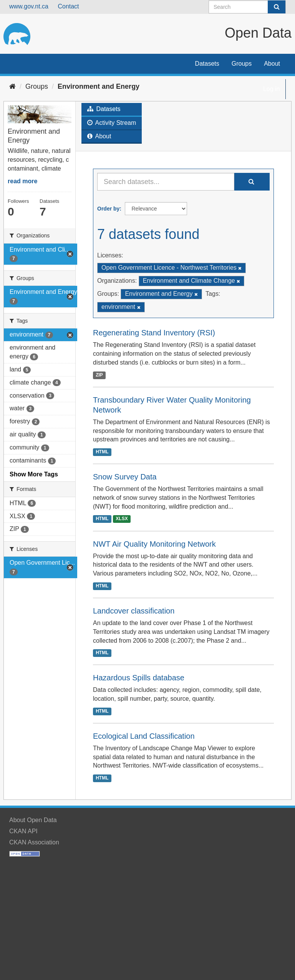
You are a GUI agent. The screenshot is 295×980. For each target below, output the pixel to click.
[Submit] (277, 7)
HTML (102, 452)
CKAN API (23, 831)
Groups (242, 64)
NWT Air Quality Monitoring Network (154, 544)
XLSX (122, 519)
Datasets (207, 64)
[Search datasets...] (166, 182)
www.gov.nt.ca (29, 6)
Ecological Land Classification (144, 736)
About (272, 64)
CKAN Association (34, 842)
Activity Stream (112, 123)
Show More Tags (34, 474)
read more (22, 181)
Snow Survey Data (125, 477)
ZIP (99, 375)
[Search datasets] (247, 7)
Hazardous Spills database (139, 678)
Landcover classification (134, 611)
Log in (272, 89)
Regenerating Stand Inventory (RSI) (154, 333)
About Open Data (33, 820)
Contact (68, 6)
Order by (108, 209)
